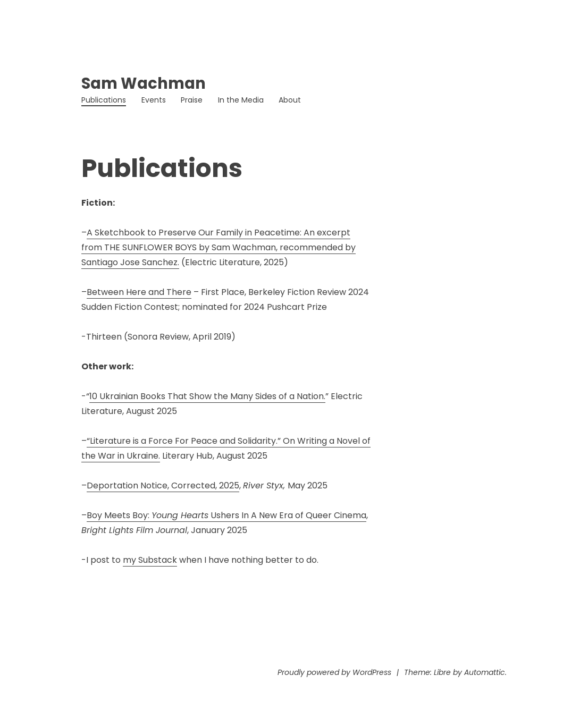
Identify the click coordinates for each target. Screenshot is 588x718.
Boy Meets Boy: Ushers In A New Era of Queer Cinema (226, 515)
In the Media (241, 100)
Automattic (485, 672)
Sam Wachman (144, 83)
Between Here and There (139, 292)
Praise (192, 100)
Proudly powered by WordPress (334, 672)
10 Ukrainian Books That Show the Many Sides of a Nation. (207, 396)
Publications (104, 100)
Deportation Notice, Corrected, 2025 (163, 485)
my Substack (150, 560)
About (290, 100)
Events (154, 100)
